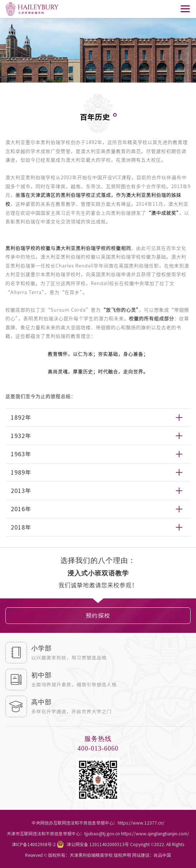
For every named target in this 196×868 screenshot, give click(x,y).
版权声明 (122, 855)
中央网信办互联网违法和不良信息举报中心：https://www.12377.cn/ (98, 823)
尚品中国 (162, 855)
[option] (98, 575)
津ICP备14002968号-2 (34, 844)
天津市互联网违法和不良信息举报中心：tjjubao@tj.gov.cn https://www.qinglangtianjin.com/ (98, 834)
